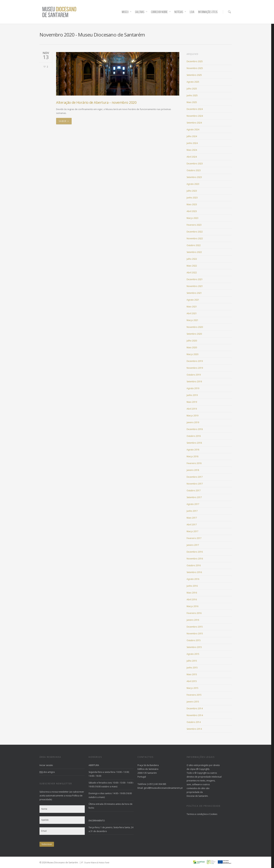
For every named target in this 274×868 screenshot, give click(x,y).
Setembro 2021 (194, 293)
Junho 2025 (192, 95)
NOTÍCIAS (180, 12)
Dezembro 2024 (195, 109)
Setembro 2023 (194, 177)
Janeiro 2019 (193, 422)
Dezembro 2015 (195, 627)
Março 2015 (192, 688)
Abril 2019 (192, 409)
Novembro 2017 (195, 484)
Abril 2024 (192, 157)
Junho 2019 (192, 395)
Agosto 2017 (193, 504)
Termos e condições (197, 814)
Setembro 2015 (194, 647)
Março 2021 (192, 320)
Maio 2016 (192, 593)
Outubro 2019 (194, 375)
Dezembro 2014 (195, 708)
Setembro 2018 (194, 443)
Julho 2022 (192, 259)
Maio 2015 (192, 674)
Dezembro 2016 (195, 552)
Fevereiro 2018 (194, 463)
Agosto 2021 (193, 300)
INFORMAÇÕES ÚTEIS (208, 12)
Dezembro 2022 (195, 232)
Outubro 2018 (194, 436)
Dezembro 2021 (195, 279)
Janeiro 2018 (193, 470)
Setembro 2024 (194, 123)
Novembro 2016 (195, 559)
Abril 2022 (192, 273)
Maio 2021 (192, 307)
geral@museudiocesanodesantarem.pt (163, 788)
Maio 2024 (192, 150)
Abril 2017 (192, 525)
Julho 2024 (192, 136)
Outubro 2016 (194, 565)
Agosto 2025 (193, 82)
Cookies (213, 814)
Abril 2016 (192, 599)
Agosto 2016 (193, 579)
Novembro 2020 (195, 327)
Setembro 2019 (194, 382)
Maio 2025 (192, 102)
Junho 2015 (192, 668)
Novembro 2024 (195, 116)
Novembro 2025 (195, 68)
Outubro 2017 (194, 490)
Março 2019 (192, 416)
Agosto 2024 (193, 130)
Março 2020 (192, 354)
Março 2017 (192, 531)
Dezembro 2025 (195, 61)
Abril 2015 (192, 681)
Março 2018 (192, 456)
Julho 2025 (192, 89)
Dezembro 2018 (195, 429)
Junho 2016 (192, 586)
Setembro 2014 (194, 729)
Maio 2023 (192, 204)
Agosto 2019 (193, 388)
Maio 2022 (192, 266)
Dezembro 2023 (195, 164)
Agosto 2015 (193, 654)
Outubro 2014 (194, 722)
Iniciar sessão (46, 765)
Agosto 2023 (193, 184)
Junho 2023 (192, 198)
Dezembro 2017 (195, 477)
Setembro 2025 (194, 75)
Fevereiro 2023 (194, 225)
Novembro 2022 (195, 238)
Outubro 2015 (194, 640)
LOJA (192, 12)
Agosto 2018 (193, 450)
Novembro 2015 (195, 634)
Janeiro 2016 (193, 620)
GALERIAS (141, 12)
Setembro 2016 (194, 572)
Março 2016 (192, 606)
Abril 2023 (192, 211)
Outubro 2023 (194, 170)
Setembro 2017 (194, 497)
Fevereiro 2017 (194, 538)
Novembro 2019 (195, 368)
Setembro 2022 (194, 252)
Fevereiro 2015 (194, 695)
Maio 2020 (192, 347)
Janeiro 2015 (193, 702)
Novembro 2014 (195, 715)
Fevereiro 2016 (194, 613)
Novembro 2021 (195, 286)
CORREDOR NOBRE (161, 12)
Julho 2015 (192, 661)
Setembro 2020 (194, 334)
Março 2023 (192, 218)
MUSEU (127, 12)
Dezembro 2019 (195, 361)
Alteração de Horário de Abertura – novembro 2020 (96, 102)
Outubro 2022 (194, 245)
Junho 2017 (192, 511)
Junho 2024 (192, 143)
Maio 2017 (192, 518)
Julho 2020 (192, 341)
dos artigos (47, 772)
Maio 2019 (192, 402)
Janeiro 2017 (193, 545)
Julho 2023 (192, 191)
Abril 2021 (192, 313)
